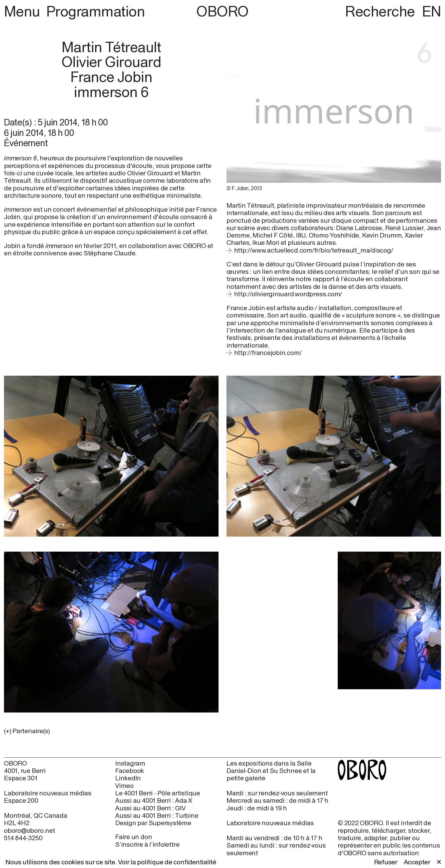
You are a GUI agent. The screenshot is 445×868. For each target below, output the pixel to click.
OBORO (222, 11)
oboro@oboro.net (30, 830)
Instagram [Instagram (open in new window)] (130, 763)
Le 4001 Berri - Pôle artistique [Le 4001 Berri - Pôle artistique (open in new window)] (158, 793)
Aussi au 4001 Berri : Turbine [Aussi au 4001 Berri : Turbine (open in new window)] (157, 816)
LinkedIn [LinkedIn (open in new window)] (128, 778)
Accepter (417, 862)
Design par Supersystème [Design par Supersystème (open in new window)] (153, 823)
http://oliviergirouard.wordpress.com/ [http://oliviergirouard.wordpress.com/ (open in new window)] (288, 294)
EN (432, 11)
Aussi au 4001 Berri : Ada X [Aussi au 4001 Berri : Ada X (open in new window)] (154, 800)
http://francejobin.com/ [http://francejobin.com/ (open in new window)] (268, 353)
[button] (111, 731)
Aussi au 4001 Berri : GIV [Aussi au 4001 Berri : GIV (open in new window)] (150, 808)
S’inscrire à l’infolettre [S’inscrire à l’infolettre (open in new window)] (147, 844)
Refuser (386, 862)
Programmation (95, 11)
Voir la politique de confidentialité (167, 862)
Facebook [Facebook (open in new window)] (130, 771)
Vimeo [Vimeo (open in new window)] (124, 786)
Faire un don (134, 837)
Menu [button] (24, 11)
